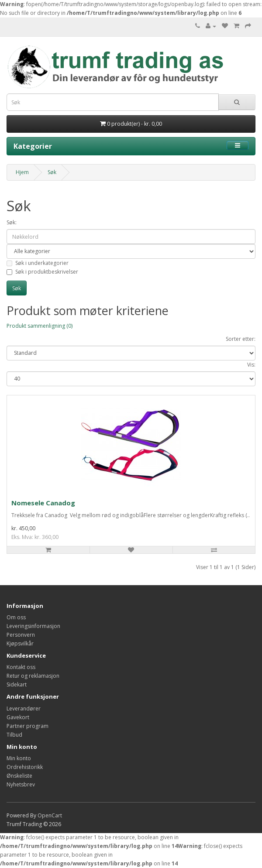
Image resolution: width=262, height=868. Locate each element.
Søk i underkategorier (38, 263)
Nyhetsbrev (21, 784)
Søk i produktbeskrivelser (42, 272)
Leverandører (24, 708)
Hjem (22, 172)
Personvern (21, 635)
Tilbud (14, 735)
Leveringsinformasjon (33, 626)
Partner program (28, 726)
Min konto (19, 758)
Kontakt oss (21, 667)
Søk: (12, 222)
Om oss (16, 617)
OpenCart (50, 815)
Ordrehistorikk (25, 767)
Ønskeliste (19, 776)
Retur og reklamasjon (33, 676)
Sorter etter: (241, 339)
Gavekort (18, 717)
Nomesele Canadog (43, 503)
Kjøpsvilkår (20, 643)
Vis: (251, 365)
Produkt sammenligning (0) (40, 326)
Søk (52, 172)
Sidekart (17, 684)
